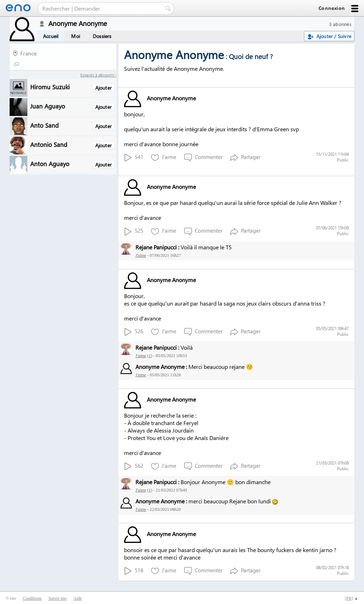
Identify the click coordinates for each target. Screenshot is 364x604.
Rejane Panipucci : (157, 247)
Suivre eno (58, 598)
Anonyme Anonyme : (161, 367)
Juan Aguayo (48, 106)
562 (134, 466)
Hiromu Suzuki (50, 87)
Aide (78, 598)
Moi (76, 36)
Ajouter (103, 88)
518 (134, 571)
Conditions (32, 598)
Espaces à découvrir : (98, 75)
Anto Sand (44, 125)
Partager (245, 157)
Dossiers (102, 36)
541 (134, 157)
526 (134, 332)
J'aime (164, 157)
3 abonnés (340, 24)
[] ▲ (352, 598)
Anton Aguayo (50, 163)
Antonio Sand (49, 144)
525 (134, 231)
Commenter (203, 157)
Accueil (51, 36)
